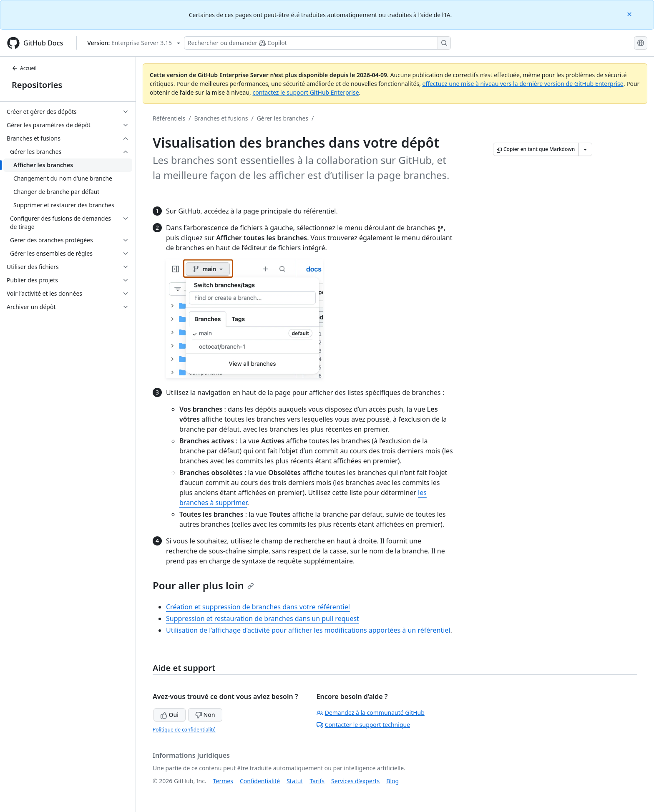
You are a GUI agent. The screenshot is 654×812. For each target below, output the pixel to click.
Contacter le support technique (363, 725)
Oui (170, 715)
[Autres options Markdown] (585, 149)
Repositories (37, 85)
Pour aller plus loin (203, 585)
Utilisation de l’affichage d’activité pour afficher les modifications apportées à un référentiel (308, 630)
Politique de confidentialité (184, 730)
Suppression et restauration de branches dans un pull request (263, 618)
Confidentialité (260, 781)
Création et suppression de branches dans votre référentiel (258, 607)
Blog (392, 781)
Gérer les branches (283, 118)
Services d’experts (355, 781)
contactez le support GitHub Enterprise (306, 92)
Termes (223, 781)
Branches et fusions (221, 118)
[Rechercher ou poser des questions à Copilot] (317, 43)
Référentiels (169, 118)
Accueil (24, 68)
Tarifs (317, 781)
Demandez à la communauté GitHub (371, 713)
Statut (295, 781)
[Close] (630, 14)
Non (205, 715)
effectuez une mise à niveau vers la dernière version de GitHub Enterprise (523, 84)
